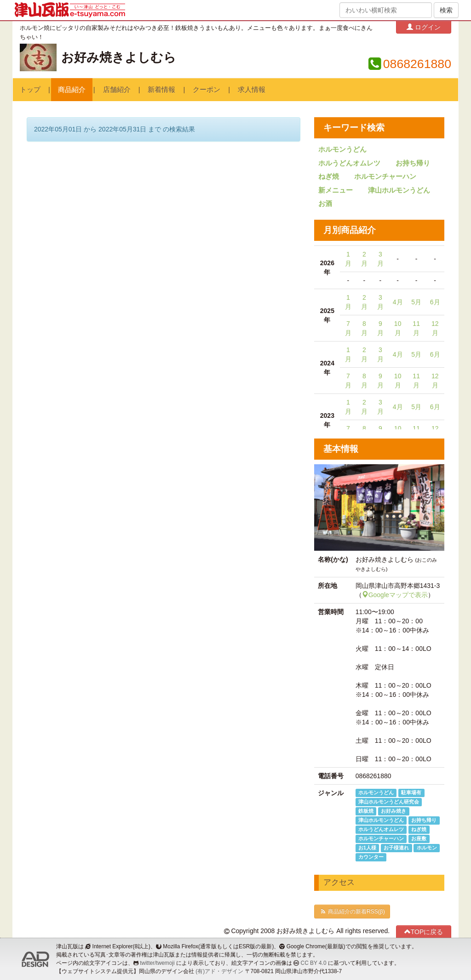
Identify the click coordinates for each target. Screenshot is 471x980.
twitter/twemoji (157, 963)
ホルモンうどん (342, 149)
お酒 (325, 204)
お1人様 (367, 848)
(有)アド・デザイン (219, 971)
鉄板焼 (366, 811)
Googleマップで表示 (395, 595)
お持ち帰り (413, 163)
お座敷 (419, 838)
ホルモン (427, 848)
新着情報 (161, 90)
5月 (416, 302)
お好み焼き (393, 811)
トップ (30, 90)
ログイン (424, 27)
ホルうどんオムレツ (349, 163)
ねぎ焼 (329, 177)
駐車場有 (411, 792)
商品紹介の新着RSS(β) (352, 912)
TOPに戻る (424, 932)
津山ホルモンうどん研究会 (389, 802)
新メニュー (336, 190)
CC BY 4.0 (314, 963)
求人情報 (252, 90)
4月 (398, 302)
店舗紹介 (117, 90)
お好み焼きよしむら (119, 57)
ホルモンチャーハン (385, 177)
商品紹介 (72, 90)
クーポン (207, 90)
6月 (435, 302)
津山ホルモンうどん (399, 190)
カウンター (371, 857)
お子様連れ (396, 848)
